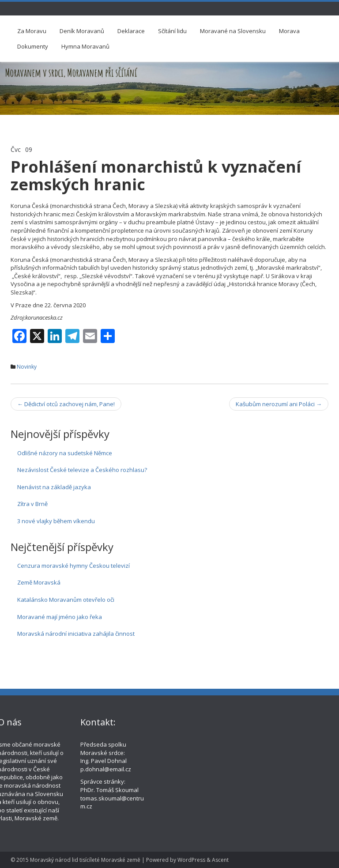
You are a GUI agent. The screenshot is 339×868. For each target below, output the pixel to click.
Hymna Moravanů (85, 46)
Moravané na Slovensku (233, 31)
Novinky (27, 367)
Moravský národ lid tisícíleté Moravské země (85, 860)
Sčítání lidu (172, 31)
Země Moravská (39, 582)
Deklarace (131, 31)
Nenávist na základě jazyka (54, 487)
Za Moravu (32, 31)
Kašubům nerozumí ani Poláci (279, 404)
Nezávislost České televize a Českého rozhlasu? (82, 470)
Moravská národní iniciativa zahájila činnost (76, 634)
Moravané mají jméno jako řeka (60, 617)
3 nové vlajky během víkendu (56, 521)
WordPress (191, 860)
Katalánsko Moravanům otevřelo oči (66, 600)
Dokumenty (33, 46)
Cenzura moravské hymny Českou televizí (73, 566)
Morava (289, 31)
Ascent (220, 860)
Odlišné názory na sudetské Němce (65, 453)
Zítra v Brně (32, 504)
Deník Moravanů (82, 31)
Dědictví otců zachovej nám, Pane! (66, 404)
